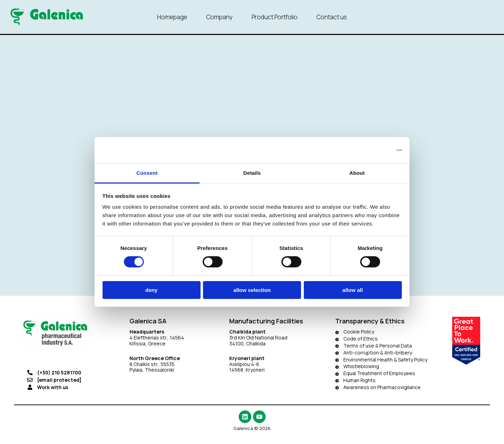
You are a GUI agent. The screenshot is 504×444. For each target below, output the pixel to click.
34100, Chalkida (247, 343)
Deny (151, 290)
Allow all (352, 290)
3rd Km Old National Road (259, 338)
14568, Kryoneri (247, 370)
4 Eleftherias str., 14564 (157, 338)
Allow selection (252, 290)
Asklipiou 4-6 (244, 364)
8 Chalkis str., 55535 (152, 364)
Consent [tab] (147, 173)
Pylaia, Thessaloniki (152, 370)
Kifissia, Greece (148, 343)
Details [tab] (252, 173)
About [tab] (357, 173)
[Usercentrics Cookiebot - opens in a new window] (371, 150)
